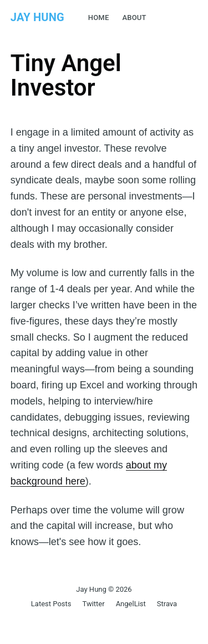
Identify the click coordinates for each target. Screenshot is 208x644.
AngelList (131, 604)
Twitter (93, 604)
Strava (167, 604)
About (134, 18)
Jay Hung (37, 17)
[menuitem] (99, 18)
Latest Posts (51, 604)
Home (99, 18)
